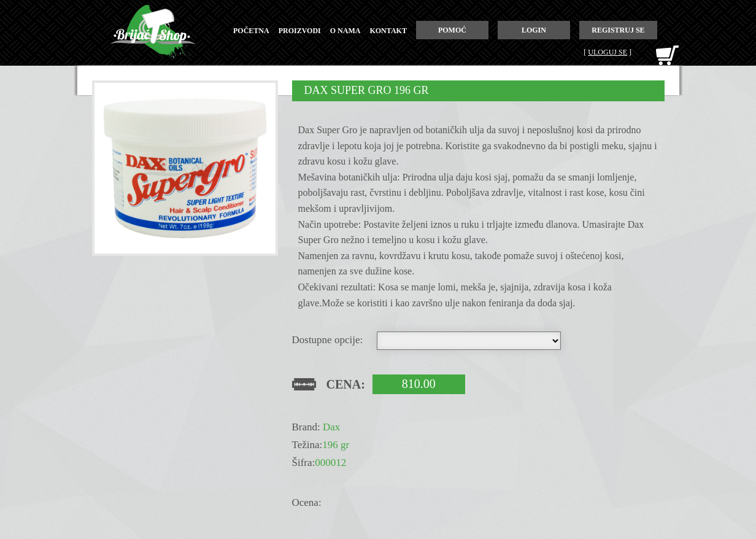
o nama (345, 31)
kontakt (388, 31)
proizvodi (300, 31)
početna (251, 31)
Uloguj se (607, 52)
